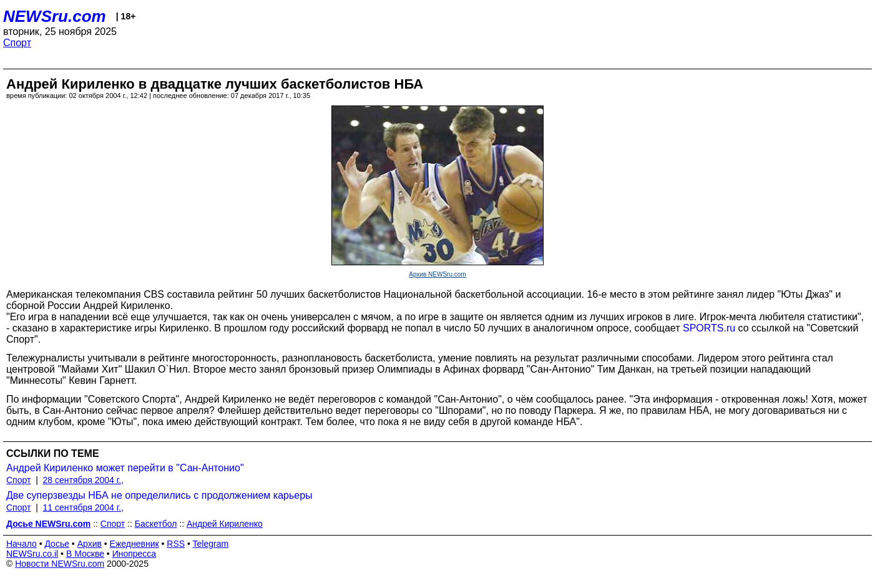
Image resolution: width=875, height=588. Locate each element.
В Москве (85, 554)
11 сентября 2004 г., (83, 507)
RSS (176, 544)
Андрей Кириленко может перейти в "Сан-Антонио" (125, 468)
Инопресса (134, 554)
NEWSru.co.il (32, 554)
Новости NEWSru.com (60, 564)
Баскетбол (156, 524)
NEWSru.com (55, 16)
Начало (22, 544)
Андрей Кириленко (225, 524)
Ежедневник (134, 544)
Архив (90, 544)
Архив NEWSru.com (437, 274)
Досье (57, 544)
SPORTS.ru (711, 328)
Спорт (17, 43)
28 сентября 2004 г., (83, 480)
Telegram (211, 544)
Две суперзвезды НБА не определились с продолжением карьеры (159, 495)
